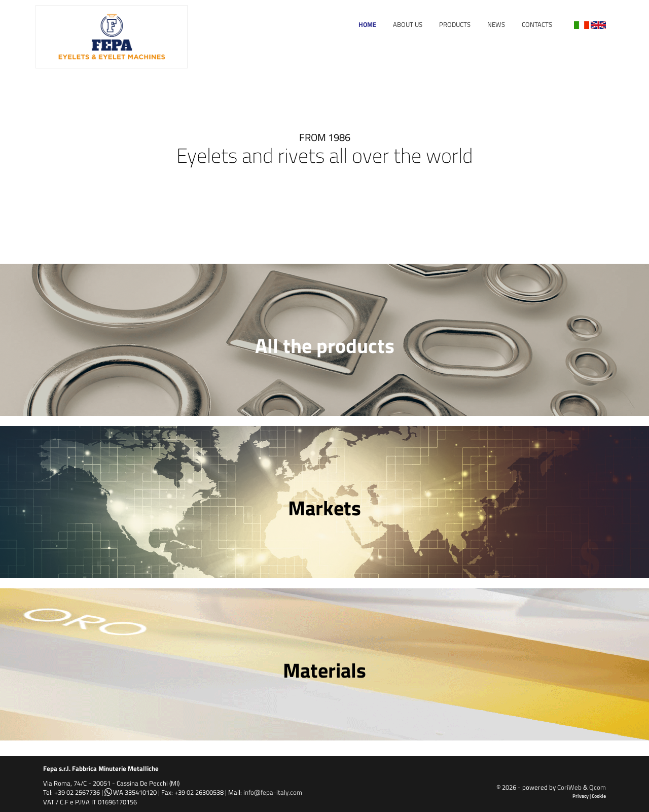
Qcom (598, 787)
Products (455, 24)
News (496, 24)
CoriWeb (569, 787)
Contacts (537, 24)
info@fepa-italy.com (273, 792)
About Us (408, 24)
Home (367, 24)
